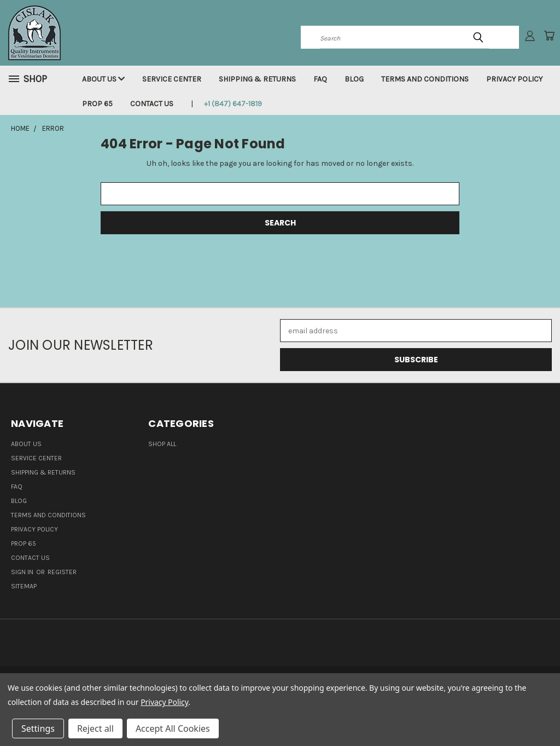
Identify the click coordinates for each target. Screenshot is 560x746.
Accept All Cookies (173, 728)
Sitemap (24, 586)
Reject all (95, 728)
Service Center (172, 79)
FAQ (320, 79)
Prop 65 (97, 104)
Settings (38, 728)
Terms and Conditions (425, 79)
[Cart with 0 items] (549, 36)
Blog (354, 79)
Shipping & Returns (257, 79)
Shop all (162, 444)
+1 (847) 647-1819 (233, 104)
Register (62, 572)
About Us (103, 79)
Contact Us (152, 104)
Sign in (23, 572)
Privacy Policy (514, 79)
